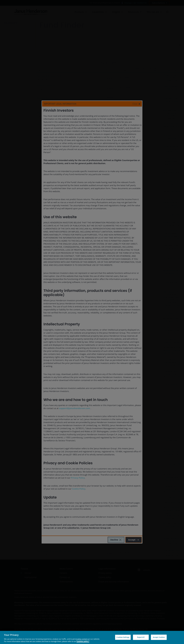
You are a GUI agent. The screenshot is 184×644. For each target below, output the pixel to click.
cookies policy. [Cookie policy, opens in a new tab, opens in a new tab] (83, 641)
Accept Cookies (159, 637)
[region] (92, 637)
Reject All (141, 637)
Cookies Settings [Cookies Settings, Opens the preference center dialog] (123, 637)
